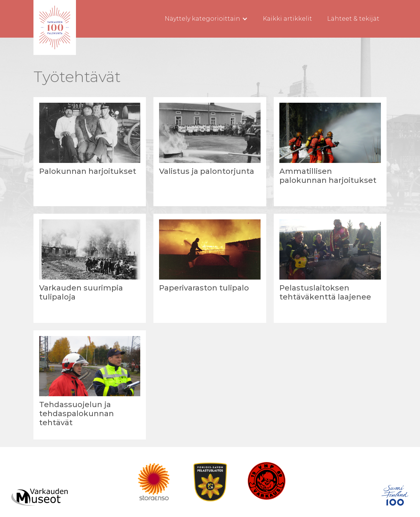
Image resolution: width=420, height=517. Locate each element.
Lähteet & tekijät (353, 19)
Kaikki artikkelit (287, 19)
